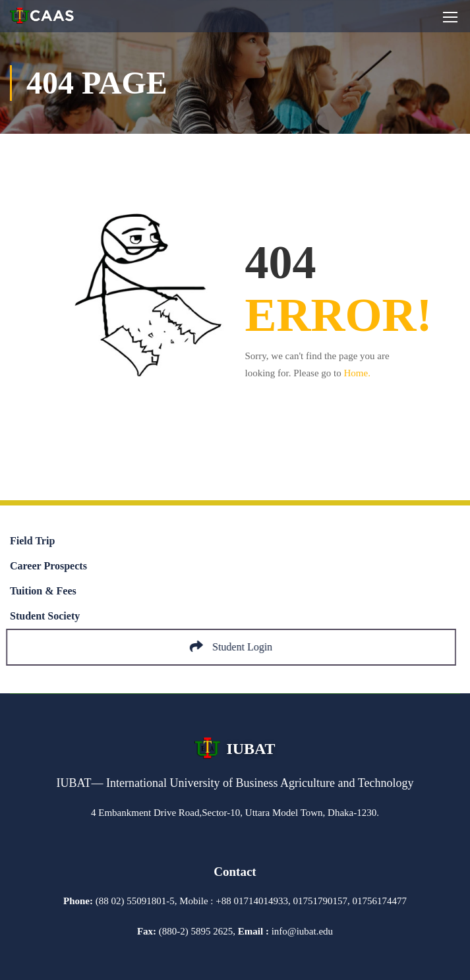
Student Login (235, 647)
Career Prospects (48, 566)
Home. (357, 373)
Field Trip (32, 541)
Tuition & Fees (43, 591)
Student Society (45, 616)
